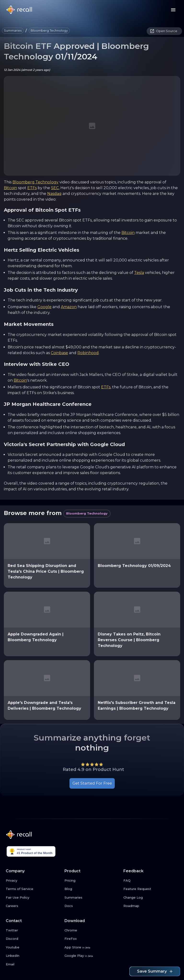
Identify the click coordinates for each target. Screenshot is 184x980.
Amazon (69, 307)
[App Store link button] (92, 947)
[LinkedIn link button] (33, 956)
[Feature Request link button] (151, 889)
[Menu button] (173, 10)
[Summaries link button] (92, 898)
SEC (55, 188)
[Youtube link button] (33, 947)
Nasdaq (54, 194)
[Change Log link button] (151, 898)
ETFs (32, 188)
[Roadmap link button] (151, 906)
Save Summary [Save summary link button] (155, 971)
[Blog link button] (92, 889)
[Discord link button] (33, 939)
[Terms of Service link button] (33, 889)
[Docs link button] (92, 906)
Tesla (139, 273)
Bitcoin (10, 188)
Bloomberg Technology (35, 182)
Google (44, 307)
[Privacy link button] (33, 881)
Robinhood (88, 353)
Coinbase (59, 353)
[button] (13, 31)
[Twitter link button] (33, 930)
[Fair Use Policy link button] (33, 898)
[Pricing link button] (92, 881)
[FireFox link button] (92, 939)
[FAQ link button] (151, 881)
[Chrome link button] (92, 930)
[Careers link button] (33, 906)
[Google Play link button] (92, 956)
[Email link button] (33, 964)
